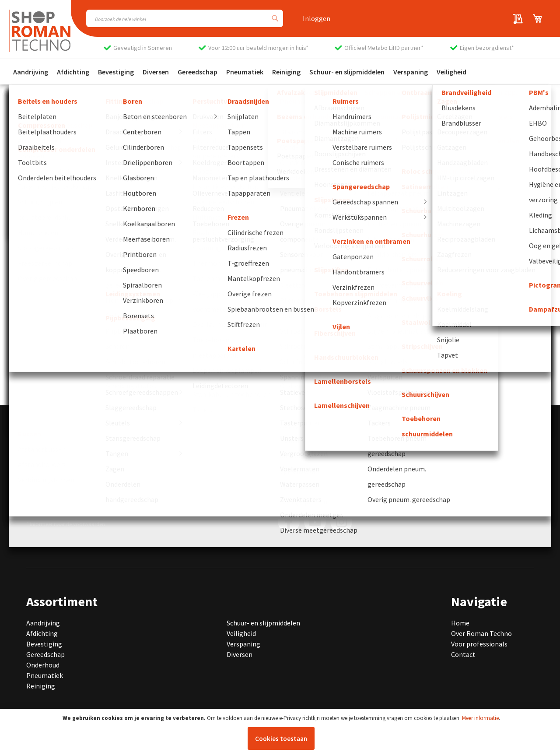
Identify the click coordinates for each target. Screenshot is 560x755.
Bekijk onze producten (60, 270)
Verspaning (243, 644)
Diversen (240, 654)
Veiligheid (241, 633)
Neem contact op (52, 284)
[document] (281, 732)
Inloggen (317, 18)
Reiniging (41, 686)
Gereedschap (45, 654)
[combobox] (185, 18)
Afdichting (42, 633)
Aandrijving (43, 623)
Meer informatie (480, 718)
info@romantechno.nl (83, 472)
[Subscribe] (404, 489)
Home (460, 623)
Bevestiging (44, 644)
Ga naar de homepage (59, 255)
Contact (463, 654)
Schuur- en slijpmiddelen (263, 623)
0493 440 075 (57, 462)
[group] (85, 357)
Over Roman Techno (481, 633)
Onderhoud (43, 665)
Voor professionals (479, 644)
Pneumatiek (45, 675)
